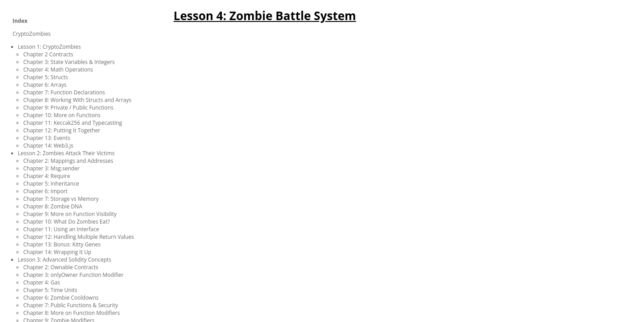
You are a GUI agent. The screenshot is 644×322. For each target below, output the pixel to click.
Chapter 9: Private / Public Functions (68, 108)
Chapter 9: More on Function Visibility (70, 214)
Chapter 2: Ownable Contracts (61, 267)
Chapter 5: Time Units (50, 290)
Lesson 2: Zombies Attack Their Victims (66, 153)
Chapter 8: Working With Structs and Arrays (77, 100)
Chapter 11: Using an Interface (61, 229)
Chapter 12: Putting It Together (62, 130)
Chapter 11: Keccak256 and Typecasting (73, 123)
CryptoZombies (32, 34)
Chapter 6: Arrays (45, 85)
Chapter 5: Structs (46, 77)
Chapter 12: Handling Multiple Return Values (79, 237)
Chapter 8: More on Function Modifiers (72, 313)
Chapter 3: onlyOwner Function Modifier (73, 275)
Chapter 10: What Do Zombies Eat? (66, 222)
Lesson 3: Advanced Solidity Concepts (65, 260)
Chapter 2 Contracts (48, 54)
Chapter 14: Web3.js (48, 146)
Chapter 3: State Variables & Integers (69, 62)
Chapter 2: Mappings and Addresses (68, 161)
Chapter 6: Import (45, 191)
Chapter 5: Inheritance (51, 184)
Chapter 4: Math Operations (58, 70)
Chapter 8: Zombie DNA (53, 206)
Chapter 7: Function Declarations (64, 92)
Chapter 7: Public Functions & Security (71, 305)
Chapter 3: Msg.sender (51, 168)
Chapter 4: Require (47, 176)
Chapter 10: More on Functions (62, 115)
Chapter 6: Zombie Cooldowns (61, 298)
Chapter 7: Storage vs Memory (61, 199)
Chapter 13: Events (47, 138)
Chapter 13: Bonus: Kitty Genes (62, 244)
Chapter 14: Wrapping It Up (57, 252)
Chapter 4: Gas (42, 282)
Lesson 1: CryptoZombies (49, 47)
